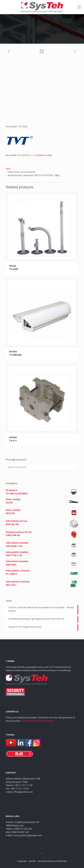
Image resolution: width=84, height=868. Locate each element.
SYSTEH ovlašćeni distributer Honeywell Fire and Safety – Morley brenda (41, 609)
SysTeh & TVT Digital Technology (25, 627)
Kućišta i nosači (44, 155)
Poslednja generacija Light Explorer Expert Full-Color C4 (36, 619)
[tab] (42, 169)
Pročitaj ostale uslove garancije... (38, 721)
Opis (8, 169)
